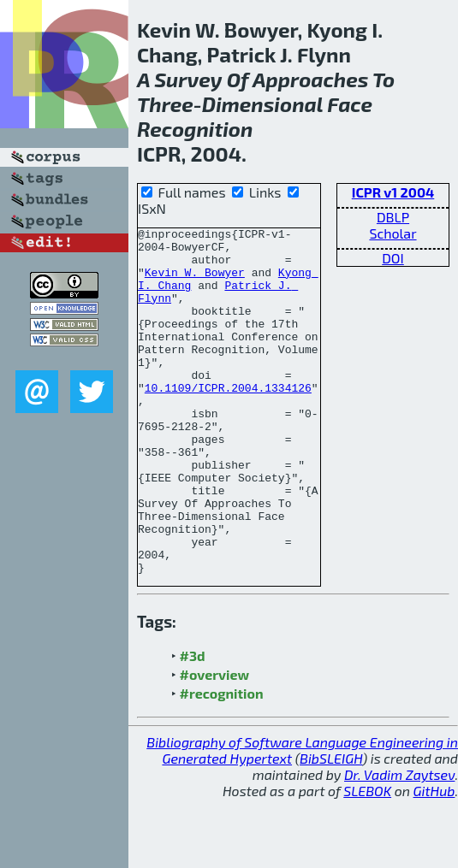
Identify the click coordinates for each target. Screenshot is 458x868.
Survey (188, 79)
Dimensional (262, 104)
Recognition (195, 129)
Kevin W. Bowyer (195, 282)
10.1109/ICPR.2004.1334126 (228, 421)
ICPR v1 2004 (393, 192)
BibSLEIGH (331, 827)
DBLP (393, 217)
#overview (215, 744)
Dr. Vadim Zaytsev (399, 844)
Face (350, 104)
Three (165, 104)
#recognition (222, 762)
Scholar (393, 233)
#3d (193, 725)
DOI (393, 258)
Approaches (310, 79)
